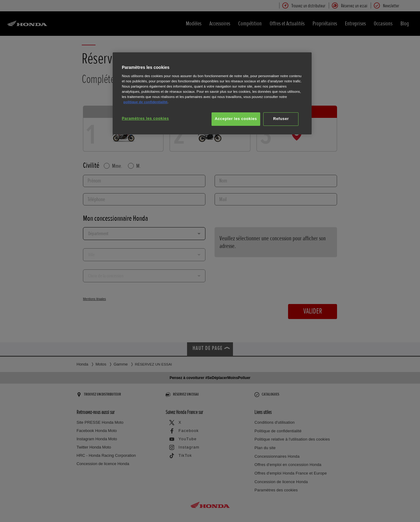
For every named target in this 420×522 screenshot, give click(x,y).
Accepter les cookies (236, 119)
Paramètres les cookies (145, 118)
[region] (212, 94)
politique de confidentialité (145, 102)
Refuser (281, 119)
